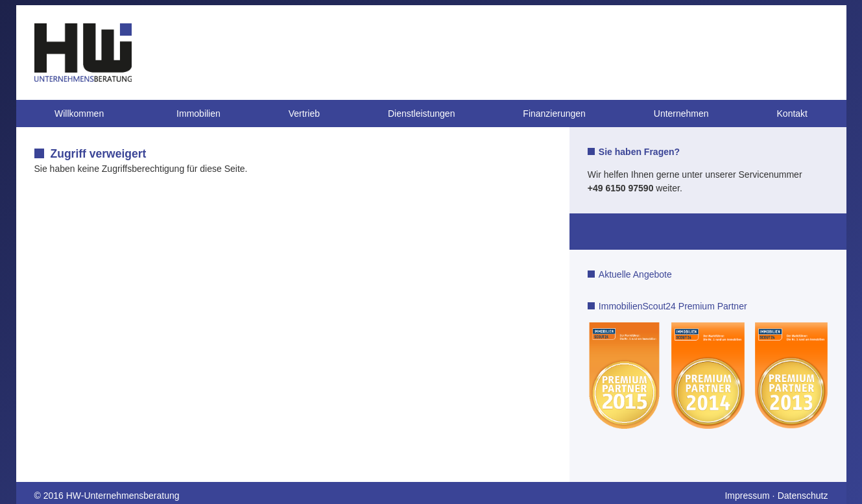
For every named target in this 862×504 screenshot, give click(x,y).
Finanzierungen (554, 114)
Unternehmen (681, 114)
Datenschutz (803, 496)
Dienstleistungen (422, 114)
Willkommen (79, 114)
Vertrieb (304, 114)
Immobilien (198, 114)
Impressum (747, 496)
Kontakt (792, 114)
